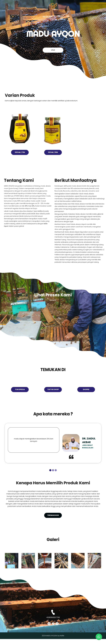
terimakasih (53, 519)
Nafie (62, 641)
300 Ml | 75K (20, 155)
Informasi (47, 17)
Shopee (86, 393)
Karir (61, 17)
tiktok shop (53, 393)
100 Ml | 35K (53, 155)
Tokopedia (20, 393)
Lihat (53, 51)
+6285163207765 (53, 622)
